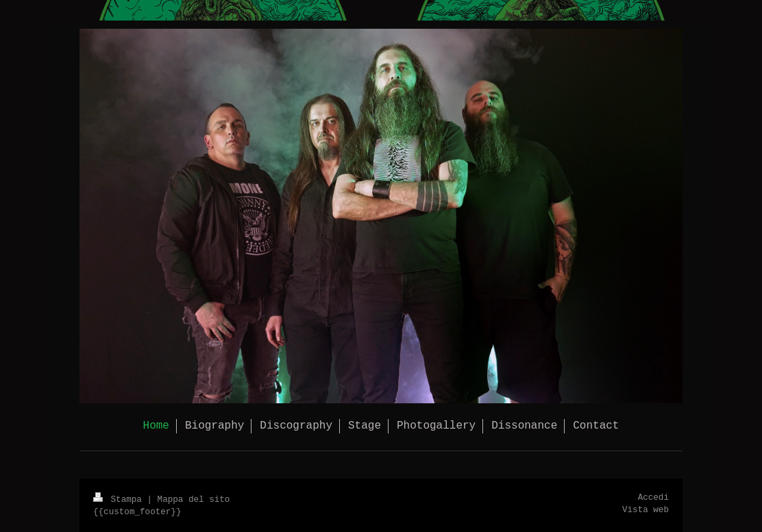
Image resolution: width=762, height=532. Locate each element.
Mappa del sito (194, 500)
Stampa (120, 500)
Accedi (653, 498)
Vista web (646, 510)
